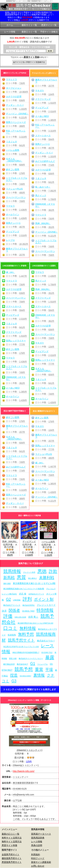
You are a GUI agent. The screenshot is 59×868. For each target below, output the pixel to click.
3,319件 (23, 137)
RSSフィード (38, 858)
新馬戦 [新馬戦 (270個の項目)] (9, 578)
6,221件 (23, 117)
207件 (22, 255)
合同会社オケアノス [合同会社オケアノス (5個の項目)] (36, 594)
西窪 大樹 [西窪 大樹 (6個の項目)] (13, 658)
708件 (22, 201)
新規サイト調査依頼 (41, 862)
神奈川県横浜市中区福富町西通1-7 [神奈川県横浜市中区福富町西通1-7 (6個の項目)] (26, 652)
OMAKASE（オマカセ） (45, 205)
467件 (22, 227)
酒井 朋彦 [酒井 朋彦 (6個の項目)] (7, 583)
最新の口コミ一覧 (11, 834)
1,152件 (23, 154)
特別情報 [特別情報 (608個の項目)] (45, 610)
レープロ (10, 240)
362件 (51, 210)
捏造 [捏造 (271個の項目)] (14, 675)
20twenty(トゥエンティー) (29, 750)
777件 (22, 344)
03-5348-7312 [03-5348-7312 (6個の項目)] (47, 652)
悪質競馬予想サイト (12, 862)
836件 (22, 100)
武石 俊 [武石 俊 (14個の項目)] (23, 594)
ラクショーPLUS (14, 189)
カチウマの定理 (14, 97)
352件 (51, 227)
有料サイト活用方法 (12, 838)
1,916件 (52, 103)
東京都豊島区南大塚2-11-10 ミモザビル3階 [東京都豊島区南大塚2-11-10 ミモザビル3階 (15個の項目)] (34, 583)
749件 (22, 184)
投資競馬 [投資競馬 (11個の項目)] (12, 635)
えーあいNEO (42, 116)
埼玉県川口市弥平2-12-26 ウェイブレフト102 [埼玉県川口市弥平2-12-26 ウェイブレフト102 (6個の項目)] (21, 647)
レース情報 (37, 842)
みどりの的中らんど (45, 161)
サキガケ (40, 91)
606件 (22, 165)
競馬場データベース (41, 834)
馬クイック (41, 195)
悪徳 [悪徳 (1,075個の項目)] (42, 571)
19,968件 (24, 92)
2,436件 (23, 210)
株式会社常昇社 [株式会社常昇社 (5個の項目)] (29, 605)
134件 (51, 94)
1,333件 (23, 109)
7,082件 (52, 191)
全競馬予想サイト (11, 855)
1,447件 (23, 276)
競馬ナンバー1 (13, 223)
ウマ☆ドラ (11, 79)
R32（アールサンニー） (16, 132)
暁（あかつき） (43, 187)
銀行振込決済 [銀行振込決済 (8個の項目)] (9, 664)
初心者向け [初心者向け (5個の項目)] (32, 578)
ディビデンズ (13, 232)
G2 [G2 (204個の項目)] (8, 599)
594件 (51, 139)
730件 (22, 83)
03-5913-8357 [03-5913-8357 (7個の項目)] (26, 676)
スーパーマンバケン (16, 197)
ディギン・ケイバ (15, 105)
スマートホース (43, 136)
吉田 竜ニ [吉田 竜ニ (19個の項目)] (33, 617)
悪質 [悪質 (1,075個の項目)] (21, 577)
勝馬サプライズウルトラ (17, 250)
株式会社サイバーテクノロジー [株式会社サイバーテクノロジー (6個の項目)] (31, 658)
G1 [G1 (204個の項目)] (33, 664)
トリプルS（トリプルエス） (17, 179)
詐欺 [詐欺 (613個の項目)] (53, 571)
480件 (22, 193)
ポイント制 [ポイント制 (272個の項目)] (44, 599)
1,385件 (52, 120)
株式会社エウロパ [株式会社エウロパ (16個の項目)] (46, 641)
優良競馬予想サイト (12, 858)
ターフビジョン (14, 88)
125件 (29, 761)
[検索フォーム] (26, 51)
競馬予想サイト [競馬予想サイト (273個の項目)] (21, 640)
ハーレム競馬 (13, 150)
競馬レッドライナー (16, 341)
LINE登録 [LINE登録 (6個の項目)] (17, 600)
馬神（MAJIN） (43, 223)
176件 (22, 173)
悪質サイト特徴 (9, 845)
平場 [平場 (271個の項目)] (49, 669)
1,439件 (23, 218)
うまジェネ (11, 142)
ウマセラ (10, 206)
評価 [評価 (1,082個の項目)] (8, 616)
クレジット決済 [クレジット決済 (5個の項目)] (29, 572)
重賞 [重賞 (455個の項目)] (39, 669)
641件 (22, 145)
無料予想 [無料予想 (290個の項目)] (26, 634)
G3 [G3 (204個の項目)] (14, 681)
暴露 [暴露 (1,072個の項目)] (50, 657)
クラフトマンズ (43, 99)
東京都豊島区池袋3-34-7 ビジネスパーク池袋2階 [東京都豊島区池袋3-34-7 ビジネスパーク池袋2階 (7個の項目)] (24, 589)
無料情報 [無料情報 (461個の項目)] (28, 628)
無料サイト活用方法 (12, 842)
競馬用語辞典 (38, 838)
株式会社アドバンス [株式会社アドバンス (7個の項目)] (12, 605)
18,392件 (24, 244)
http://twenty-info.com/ (24, 771)
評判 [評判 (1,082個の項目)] (27, 599)
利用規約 (36, 855)
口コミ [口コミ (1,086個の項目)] (10, 628)
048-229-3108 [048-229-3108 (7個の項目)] (20, 617)
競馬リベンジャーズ (16, 122)
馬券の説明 (37, 845)
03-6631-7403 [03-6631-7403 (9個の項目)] (28, 611)
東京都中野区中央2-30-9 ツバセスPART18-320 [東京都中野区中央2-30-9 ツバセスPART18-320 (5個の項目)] (35, 623)
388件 (22, 126)
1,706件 (52, 199)
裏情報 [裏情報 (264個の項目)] (39, 675)
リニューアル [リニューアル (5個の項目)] (42, 664)
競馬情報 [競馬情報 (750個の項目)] (12, 571)
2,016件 (23, 235)
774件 (51, 165)
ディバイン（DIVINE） (17, 114)
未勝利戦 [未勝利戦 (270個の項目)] (47, 578)
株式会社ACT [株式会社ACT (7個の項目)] (22, 664)
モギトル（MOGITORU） (14, 160)
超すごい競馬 (13, 169)
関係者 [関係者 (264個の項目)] (14, 610)
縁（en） (11, 272)
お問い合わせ (38, 866)
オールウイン (13, 214)
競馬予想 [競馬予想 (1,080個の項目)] (24, 669)
